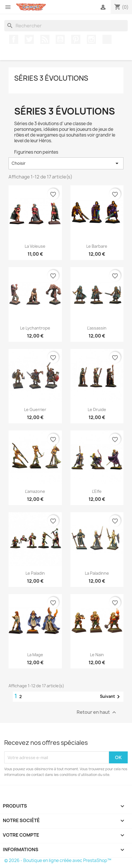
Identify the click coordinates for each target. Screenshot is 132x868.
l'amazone (35, 491)
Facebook (14, 39)
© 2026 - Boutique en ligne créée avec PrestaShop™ (58, 860)
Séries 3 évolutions (51, 78)
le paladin (35, 573)
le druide (97, 409)
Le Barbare (97, 246)
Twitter (29, 39)
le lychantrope (35, 328)
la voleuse (35, 246)
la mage (35, 655)
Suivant (111, 697)
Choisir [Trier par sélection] (66, 163)
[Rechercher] (66, 26)
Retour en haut (97, 713)
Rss (45, 39)
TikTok (107, 39)
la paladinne (97, 573)
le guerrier (35, 409)
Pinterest (76, 39)
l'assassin (97, 328)
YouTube (60, 39)
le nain (97, 655)
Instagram (91, 39)
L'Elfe (97, 491)
